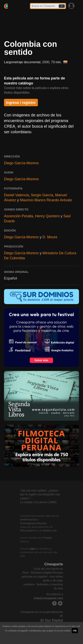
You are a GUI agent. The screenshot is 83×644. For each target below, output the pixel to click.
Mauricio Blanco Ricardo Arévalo (46, 200)
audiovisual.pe (28, 519)
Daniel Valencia (16, 195)
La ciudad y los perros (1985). (39, 502)
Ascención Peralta (19, 216)
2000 (46, 62)
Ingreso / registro (21, 103)
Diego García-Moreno (21, 163)
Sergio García (42, 195)
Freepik (47, 538)
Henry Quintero (47, 216)
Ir (62, 6)
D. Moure (50, 237)
